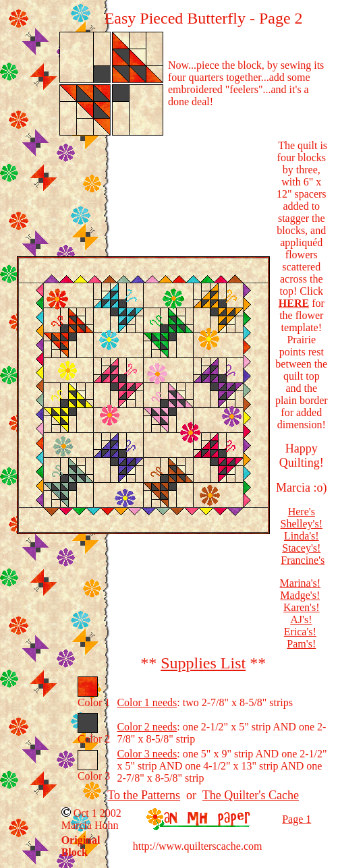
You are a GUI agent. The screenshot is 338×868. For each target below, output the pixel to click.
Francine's (303, 560)
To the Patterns (144, 795)
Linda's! (302, 536)
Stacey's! (301, 548)
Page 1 (297, 819)
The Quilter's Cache (251, 795)
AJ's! (301, 619)
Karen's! (302, 607)
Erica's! (300, 632)
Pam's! (301, 644)
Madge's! (300, 595)
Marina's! (300, 583)
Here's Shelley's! (302, 518)
